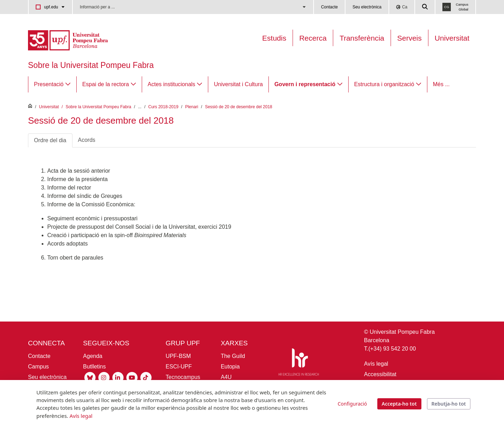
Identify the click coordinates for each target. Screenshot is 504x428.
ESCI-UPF (179, 367)
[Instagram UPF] (104, 377)
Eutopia (230, 367)
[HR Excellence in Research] (299, 363)
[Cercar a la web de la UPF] (425, 7)
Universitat (452, 38)
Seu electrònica (367, 7)
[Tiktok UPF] (146, 377)
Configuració (352, 404)
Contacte (329, 7)
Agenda (93, 356)
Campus (38, 367)
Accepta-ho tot (399, 404)
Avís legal (376, 364)
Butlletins (94, 367)
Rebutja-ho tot (449, 404)
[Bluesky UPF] (90, 377)
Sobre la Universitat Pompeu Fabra (91, 65)
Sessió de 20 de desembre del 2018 (239, 107)
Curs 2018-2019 (163, 107)
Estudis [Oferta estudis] (274, 38)
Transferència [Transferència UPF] (362, 38)
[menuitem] (52, 84)
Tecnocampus (183, 377)
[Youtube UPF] (132, 377)
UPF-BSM (178, 356)
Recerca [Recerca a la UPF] (313, 38)
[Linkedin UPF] (118, 377)
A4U (226, 377)
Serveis (409, 38)
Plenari (192, 107)
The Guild (233, 356)
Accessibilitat (380, 374)
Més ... (441, 84)
